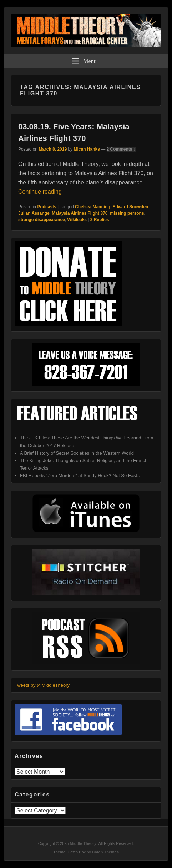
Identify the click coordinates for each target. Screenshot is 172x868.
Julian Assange (34, 213)
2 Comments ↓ (121, 149)
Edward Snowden (130, 207)
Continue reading (44, 192)
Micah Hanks (87, 149)
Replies (100, 220)
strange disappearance (42, 220)
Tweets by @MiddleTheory (42, 685)
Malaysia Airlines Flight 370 (80, 213)
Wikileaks (77, 220)
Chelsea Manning (93, 207)
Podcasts (47, 207)
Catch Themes (105, 852)
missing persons (127, 213)
